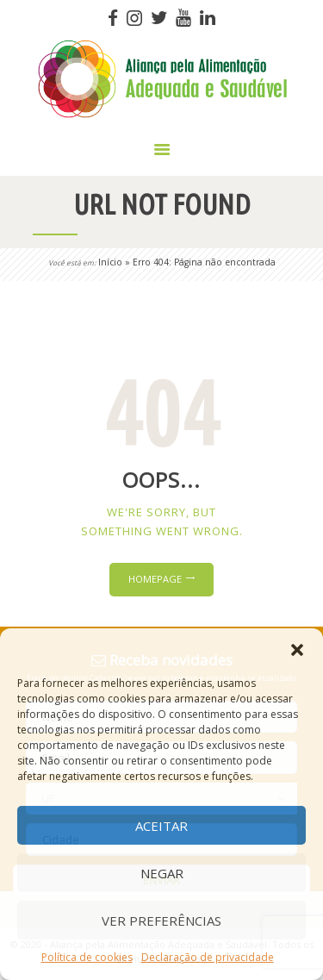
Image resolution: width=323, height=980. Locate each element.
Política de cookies (87, 957)
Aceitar (161, 826)
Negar (162, 873)
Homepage (155, 579)
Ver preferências (161, 921)
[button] (297, 650)
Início (110, 262)
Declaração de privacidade (208, 957)
